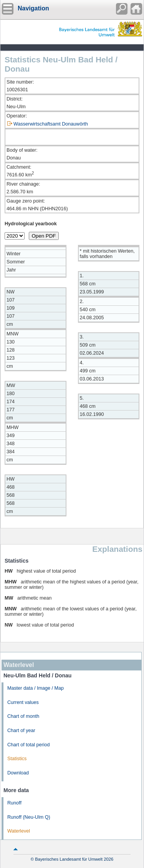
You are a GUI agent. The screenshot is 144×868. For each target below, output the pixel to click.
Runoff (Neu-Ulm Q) (29, 817)
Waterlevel (19, 831)
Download (18, 773)
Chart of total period (29, 745)
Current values (23, 702)
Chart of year (21, 731)
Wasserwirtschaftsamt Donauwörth (51, 124)
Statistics (17, 759)
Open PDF (44, 236)
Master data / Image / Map (36, 688)
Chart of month (23, 716)
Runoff (14, 803)
